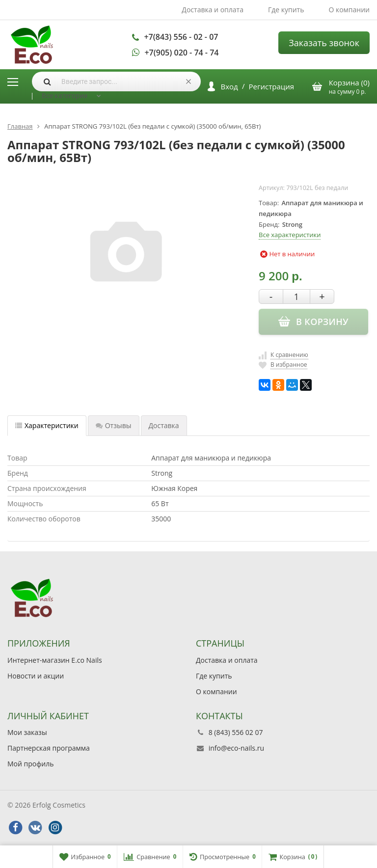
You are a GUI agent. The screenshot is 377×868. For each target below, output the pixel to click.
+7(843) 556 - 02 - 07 (181, 37)
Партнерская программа (49, 748)
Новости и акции (36, 676)
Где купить (286, 10)
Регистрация (271, 86)
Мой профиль (30, 764)
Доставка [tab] (164, 425)
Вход (229, 86)
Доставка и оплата (213, 10)
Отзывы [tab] (114, 425)
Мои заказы (27, 732)
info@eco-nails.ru (236, 748)
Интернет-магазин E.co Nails (55, 660)
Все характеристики (290, 235)
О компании (349, 10)
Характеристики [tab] (47, 425)
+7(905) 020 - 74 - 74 (181, 53)
